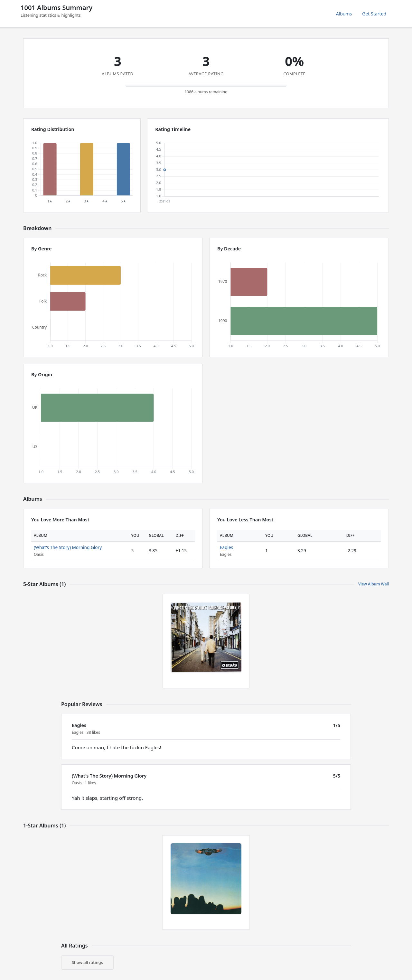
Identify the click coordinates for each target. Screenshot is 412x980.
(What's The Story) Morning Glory (68, 547)
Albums (344, 14)
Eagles (226, 547)
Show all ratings (87, 962)
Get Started (374, 14)
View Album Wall (374, 584)
